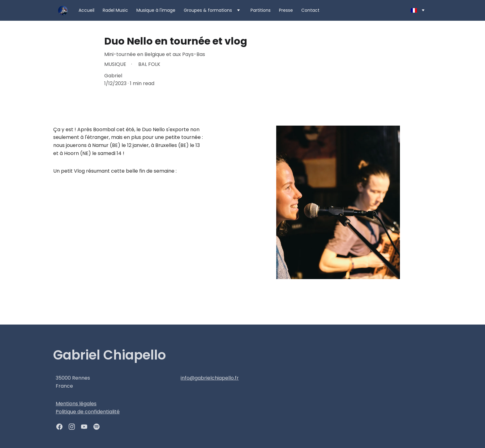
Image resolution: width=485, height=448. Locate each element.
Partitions (261, 10)
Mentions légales (76, 404)
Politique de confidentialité (88, 412)
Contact (310, 10)
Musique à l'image (156, 10)
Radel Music (115, 10)
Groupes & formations (208, 10)
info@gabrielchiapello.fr (210, 378)
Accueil (86, 10)
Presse (286, 10)
